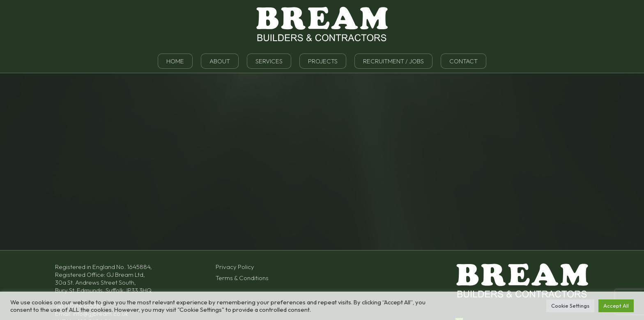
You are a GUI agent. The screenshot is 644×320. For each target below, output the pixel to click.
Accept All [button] (616, 306)
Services (269, 61)
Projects (323, 61)
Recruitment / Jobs (393, 61)
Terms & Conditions (242, 278)
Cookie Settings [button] (570, 306)
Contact (463, 61)
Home (175, 61)
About (220, 61)
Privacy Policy (235, 267)
